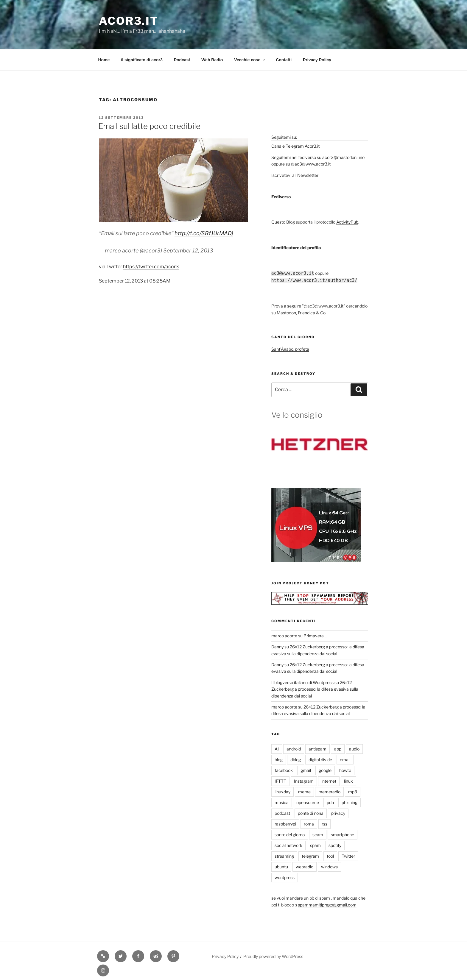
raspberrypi (285, 824)
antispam (317, 749)
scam (318, 835)
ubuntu (281, 867)
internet (329, 781)
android (294, 749)
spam (315, 845)
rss (324, 824)
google (325, 770)
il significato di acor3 (142, 60)
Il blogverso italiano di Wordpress (302, 682)
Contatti (284, 60)
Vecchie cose (250, 60)
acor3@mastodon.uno (343, 157)
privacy (338, 813)
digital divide (320, 760)
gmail (306, 770)
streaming (284, 856)
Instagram (304, 781)
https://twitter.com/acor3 (151, 267)
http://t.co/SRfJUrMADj (204, 233)
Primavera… (315, 636)
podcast (282, 813)
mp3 (353, 792)
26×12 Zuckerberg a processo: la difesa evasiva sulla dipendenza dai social (315, 689)
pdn (330, 802)
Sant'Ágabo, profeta (290, 349)
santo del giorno (290, 835)
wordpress (285, 877)
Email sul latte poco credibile (149, 126)
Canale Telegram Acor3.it (295, 146)
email (345, 760)
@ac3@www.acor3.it (311, 164)
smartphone (343, 835)
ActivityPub (347, 222)
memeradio (329, 792)
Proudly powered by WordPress (273, 956)
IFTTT (280, 781)
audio (354, 749)
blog (279, 760)
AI (277, 749)
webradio (305, 867)
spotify (335, 845)
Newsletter (308, 175)
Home (104, 60)
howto (345, 770)
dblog (296, 760)
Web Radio (212, 60)
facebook (284, 770)
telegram (310, 856)
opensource (308, 802)
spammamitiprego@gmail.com (327, 905)
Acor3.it (129, 21)
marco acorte (284, 636)
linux (348, 781)
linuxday (282, 792)
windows (329, 867)
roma (309, 824)
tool (330, 856)
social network (288, 845)
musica (282, 802)
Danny (277, 647)
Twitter (348, 856)
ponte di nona (311, 813)
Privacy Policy (317, 60)
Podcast (182, 60)
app (338, 749)
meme (304, 792)
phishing (350, 802)
